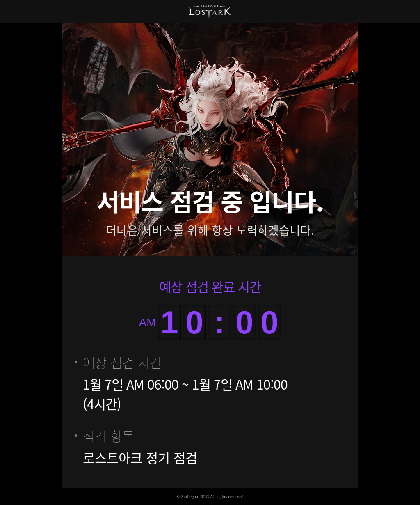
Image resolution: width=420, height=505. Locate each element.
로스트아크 (210, 11)
